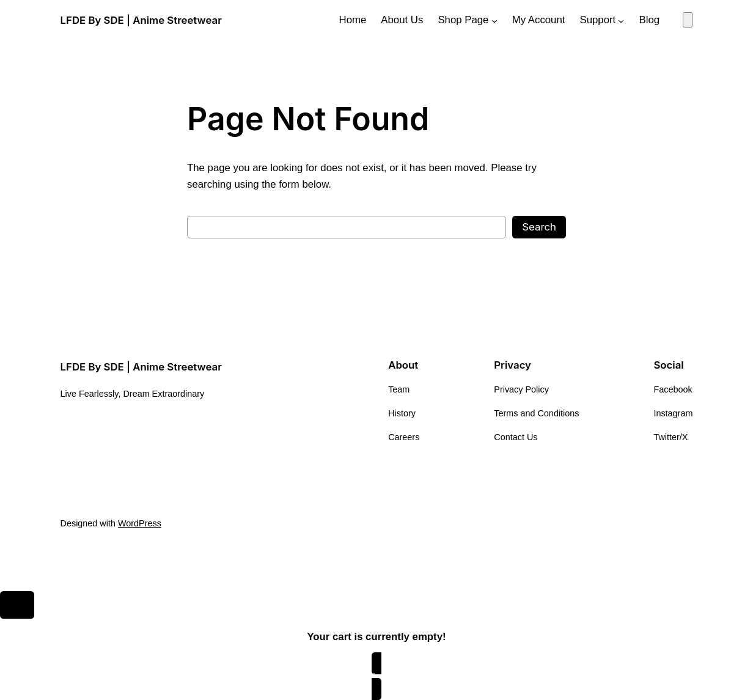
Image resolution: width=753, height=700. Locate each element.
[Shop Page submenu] (494, 20)
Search (539, 227)
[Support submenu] (621, 20)
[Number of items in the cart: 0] (688, 20)
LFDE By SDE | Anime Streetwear (141, 20)
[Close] (17, 605)
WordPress (140, 523)
